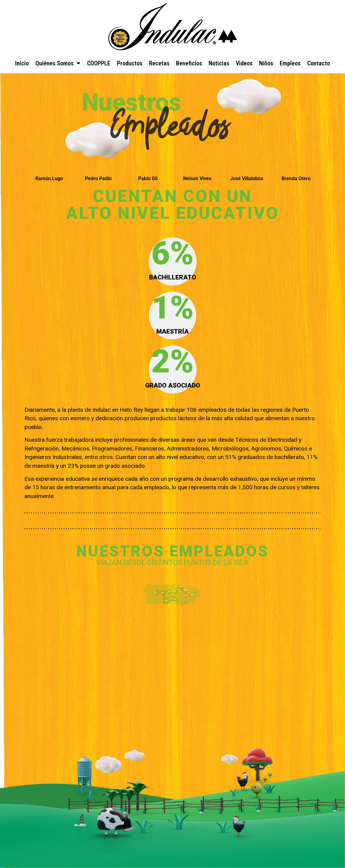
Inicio (22, 63)
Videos (244, 63)
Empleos (290, 63)
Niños (266, 63)
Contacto (319, 63)
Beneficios (189, 63)
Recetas (159, 63)
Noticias (219, 63)
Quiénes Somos (58, 63)
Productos (130, 63)
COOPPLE (99, 63)
